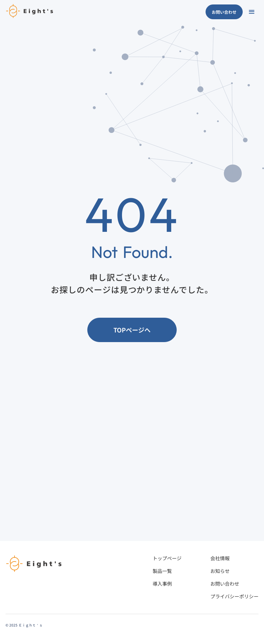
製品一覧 (162, 571)
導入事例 (162, 584)
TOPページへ (132, 330)
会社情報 (220, 558)
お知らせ (220, 571)
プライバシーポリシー (234, 596)
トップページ (167, 558)
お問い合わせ (224, 12)
